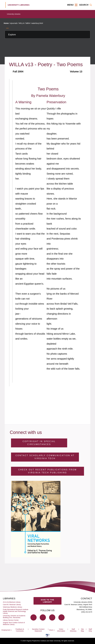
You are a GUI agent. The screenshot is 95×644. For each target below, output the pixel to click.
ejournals (14, 23)
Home (6, 23)
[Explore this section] (47, 35)
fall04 (28, 23)
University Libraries (14, 14)
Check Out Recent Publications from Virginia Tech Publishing (47, 471)
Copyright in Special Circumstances (39, 443)
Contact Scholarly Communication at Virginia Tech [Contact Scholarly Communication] (45, 457)
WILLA (21, 23)
